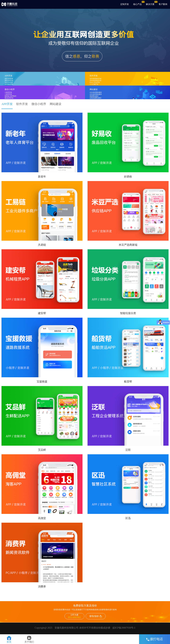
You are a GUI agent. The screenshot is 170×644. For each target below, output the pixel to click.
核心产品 (137, 4)
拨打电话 (154, 639)
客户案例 (163, 4)
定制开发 (125, 4)
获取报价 (96, 616)
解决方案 (150, 4)
